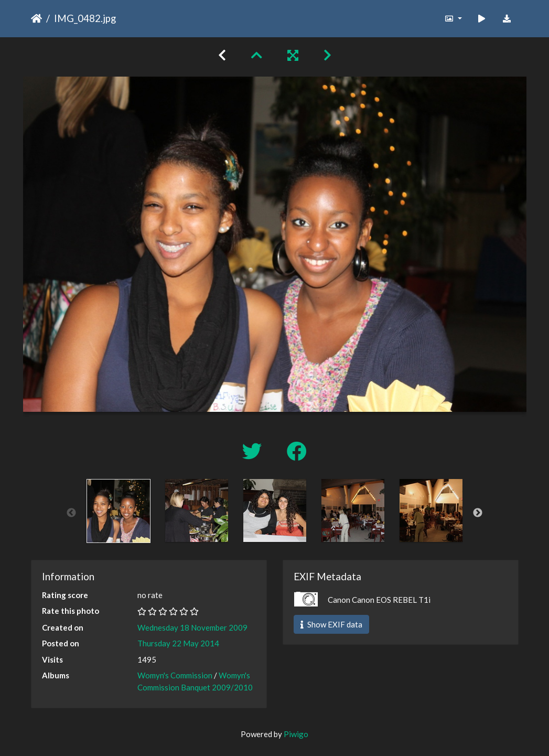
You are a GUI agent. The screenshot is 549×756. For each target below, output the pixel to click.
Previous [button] (71, 513)
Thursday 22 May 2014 (178, 643)
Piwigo (296, 734)
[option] (118, 511)
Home (36, 18)
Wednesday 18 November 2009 (192, 627)
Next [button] (478, 513)
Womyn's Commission (175, 675)
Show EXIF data (331, 624)
